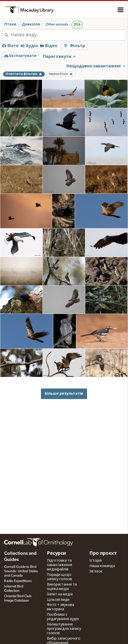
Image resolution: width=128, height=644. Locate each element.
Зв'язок (96, 571)
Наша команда (102, 566)
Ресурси (56, 553)
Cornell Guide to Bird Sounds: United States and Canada (21, 571)
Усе (77, 24)
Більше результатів (64, 394)
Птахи (10, 24)
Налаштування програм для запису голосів (64, 629)
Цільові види (58, 600)
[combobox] (68, 35)
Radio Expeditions (18, 581)
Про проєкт (103, 553)
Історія (96, 561)
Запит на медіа (60, 594)
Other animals (57, 24)
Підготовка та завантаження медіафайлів (59, 565)
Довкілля (31, 24)
